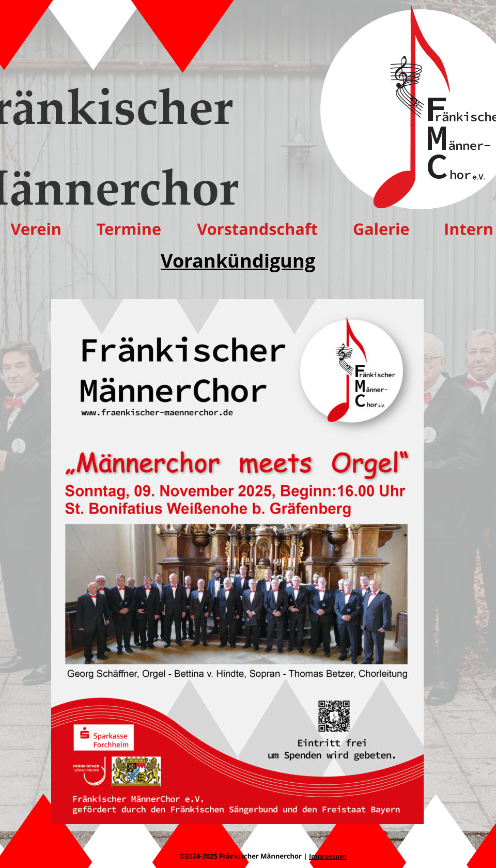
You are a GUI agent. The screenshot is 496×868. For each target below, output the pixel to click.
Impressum (328, 856)
